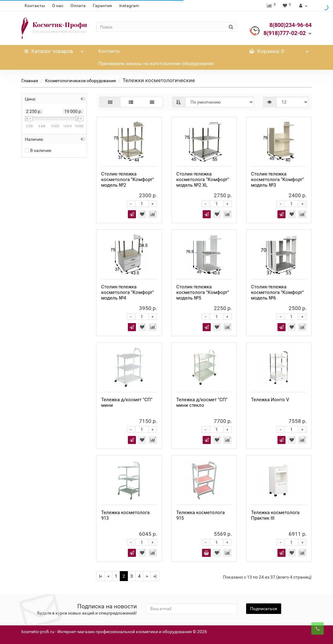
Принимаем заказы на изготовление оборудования (156, 64)
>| (155, 576)
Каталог (54, 50)
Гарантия (102, 6)
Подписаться (264, 609)
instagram (129, 6)
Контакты (35, 6)
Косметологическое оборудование (80, 81)
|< (101, 576)
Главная (30, 81)
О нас (58, 6)
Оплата (78, 6)
